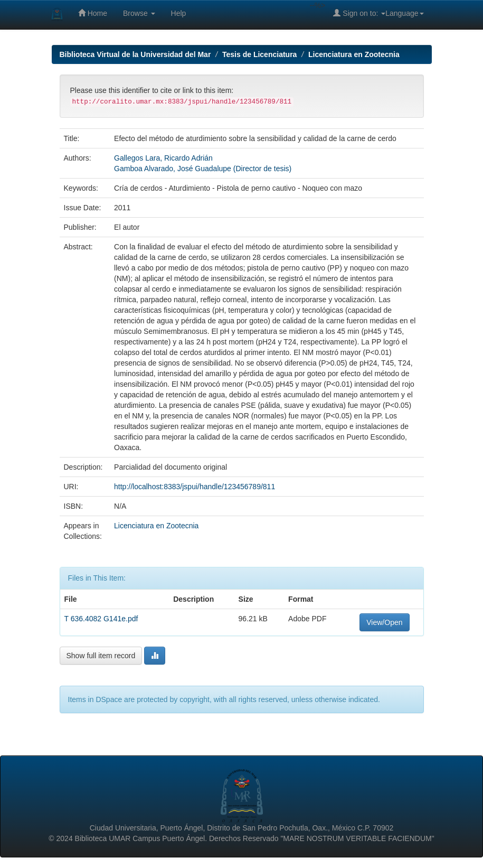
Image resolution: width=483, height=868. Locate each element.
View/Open (384, 622)
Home (93, 13)
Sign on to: (359, 13)
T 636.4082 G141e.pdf (101, 619)
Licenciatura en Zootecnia (354, 54)
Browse (139, 13)
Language (404, 13)
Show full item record (101, 656)
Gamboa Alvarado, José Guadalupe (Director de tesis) (203, 169)
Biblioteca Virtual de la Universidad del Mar (135, 54)
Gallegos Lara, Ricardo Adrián (163, 158)
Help (179, 13)
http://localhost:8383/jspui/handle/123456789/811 (195, 487)
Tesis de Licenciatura (259, 54)
